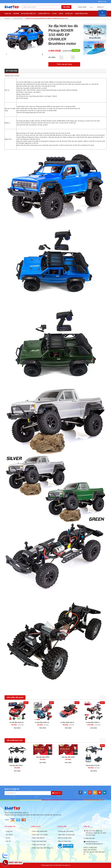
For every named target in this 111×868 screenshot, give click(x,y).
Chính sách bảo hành (39, 841)
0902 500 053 (90, 838)
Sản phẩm (9, 835)
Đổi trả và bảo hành (65, 838)
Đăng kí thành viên (65, 841)
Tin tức (8, 838)
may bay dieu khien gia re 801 (20, 722)
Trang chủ (9, 831)
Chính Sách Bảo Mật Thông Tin (43, 848)
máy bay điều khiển (68, 757)
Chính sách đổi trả (38, 838)
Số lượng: (52, 57)
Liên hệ (8, 841)
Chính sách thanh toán (40, 831)
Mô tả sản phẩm (11, 71)
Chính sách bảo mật (39, 845)
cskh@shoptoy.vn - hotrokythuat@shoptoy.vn (94, 843)
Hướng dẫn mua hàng (66, 831)
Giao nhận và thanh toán (67, 835)
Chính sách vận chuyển (40, 835)
